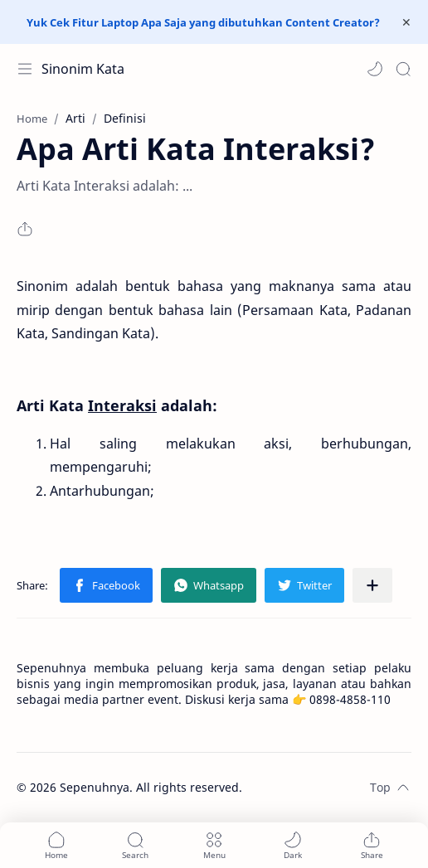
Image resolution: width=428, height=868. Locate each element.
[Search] (403, 69)
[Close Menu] (406, 22)
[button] (375, 69)
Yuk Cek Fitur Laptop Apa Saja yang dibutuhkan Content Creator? (203, 22)
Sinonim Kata (83, 69)
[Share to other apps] (372, 585)
